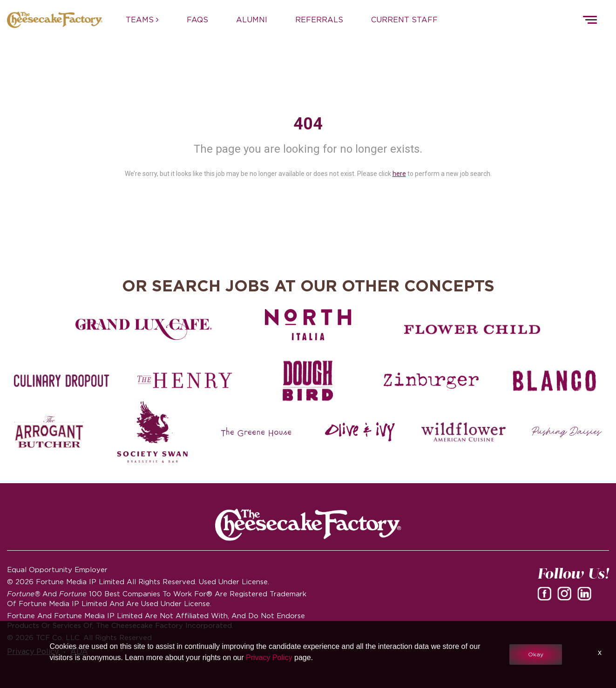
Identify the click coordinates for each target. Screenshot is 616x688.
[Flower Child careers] (472, 330)
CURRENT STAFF (404, 20)
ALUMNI (252, 20)
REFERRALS (319, 20)
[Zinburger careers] (431, 381)
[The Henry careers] (185, 381)
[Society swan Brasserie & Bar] (152, 432)
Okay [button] (536, 654)
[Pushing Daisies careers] (567, 432)
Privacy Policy (269, 658)
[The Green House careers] (256, 432)
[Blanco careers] (554, 381)
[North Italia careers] (308, 324)
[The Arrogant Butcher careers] (49, 432)
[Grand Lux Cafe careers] (144, 330)
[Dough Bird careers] (308, 381)
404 (308, 124)
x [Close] (600, 652)
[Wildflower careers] (464, 432)
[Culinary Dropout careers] (62, 381)
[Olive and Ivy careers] (360, 432)
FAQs (197, 20)
